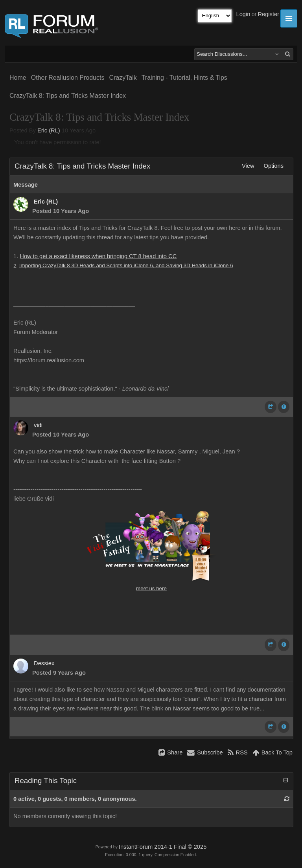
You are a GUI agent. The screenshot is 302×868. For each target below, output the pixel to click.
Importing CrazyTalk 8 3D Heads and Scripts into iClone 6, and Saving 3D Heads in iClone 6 (126, 265)
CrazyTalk (123, 78)
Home (18, 78)
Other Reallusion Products (68, 78)
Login (243, 14)
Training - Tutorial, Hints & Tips (184, 78)
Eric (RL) (49, 130)
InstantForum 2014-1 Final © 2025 (163, 847)
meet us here (151, 588)
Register (268, 14)
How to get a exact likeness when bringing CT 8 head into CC (98, 256)
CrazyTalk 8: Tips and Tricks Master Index (68, 96)
